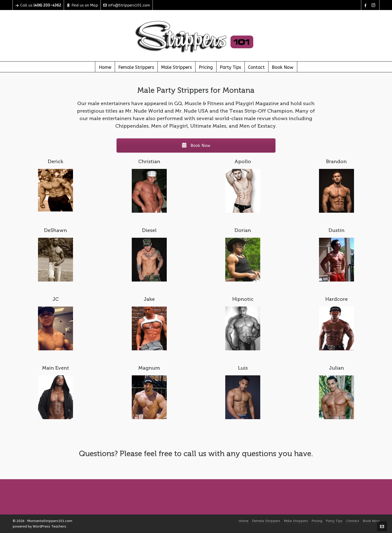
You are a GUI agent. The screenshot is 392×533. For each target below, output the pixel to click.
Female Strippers (266, 521)
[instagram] (374, 6)
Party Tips (334, 521)
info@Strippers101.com (127, 5)
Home (244, 521)
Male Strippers (296, 521)
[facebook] (366, 5)
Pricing (317, 521)
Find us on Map (82, 5)
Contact (353, 521)
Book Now (196, 146)
